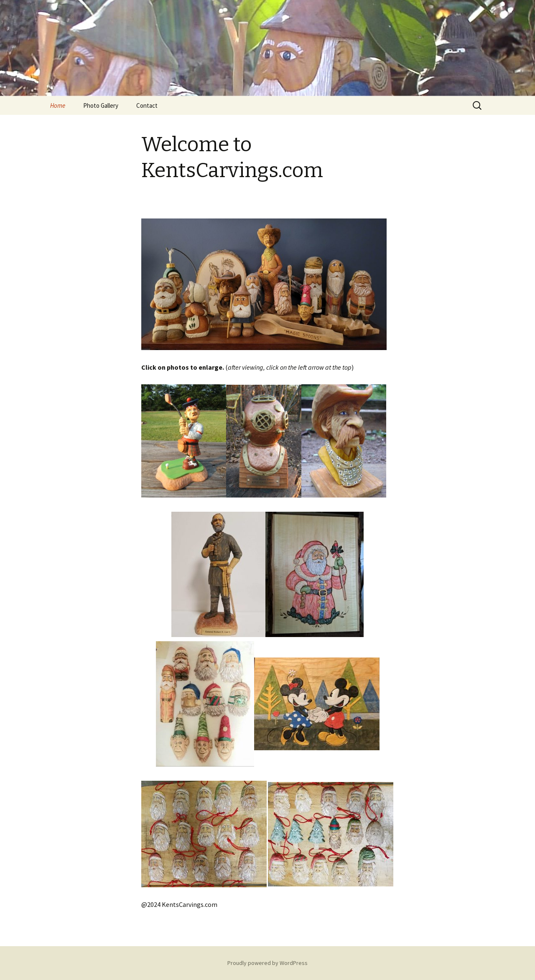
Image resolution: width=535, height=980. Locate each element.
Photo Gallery (101, 105)
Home (58, 105)
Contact (147, 105)
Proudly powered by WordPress (267, 963)
